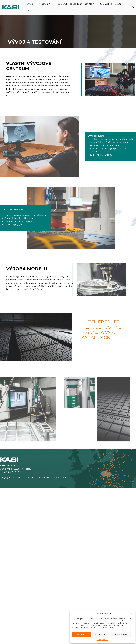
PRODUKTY (46, 4)
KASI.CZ (22, 478)
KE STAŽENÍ (106, 4)
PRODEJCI (61, 4)
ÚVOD (31, 4)
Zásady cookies (102, 640)
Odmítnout (101, 634)
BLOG (118, 4)
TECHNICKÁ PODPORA (83, 4)
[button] (131, 614)
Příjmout (82, 634)
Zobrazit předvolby (122, 634)
